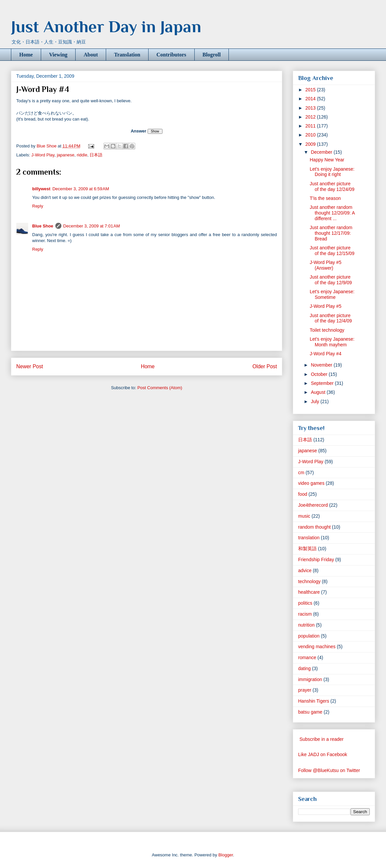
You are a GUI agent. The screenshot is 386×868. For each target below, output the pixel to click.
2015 (311, 90)
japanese (65, 155)
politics (305, 603)
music (304, 516)
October (320, 374)
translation (309, 538)
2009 (311, 144)
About (91, 55)
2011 (311, 126)
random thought (314, 527)
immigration (310, 679)
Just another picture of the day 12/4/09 (331, 318)
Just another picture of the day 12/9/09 (331, 280)
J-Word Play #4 (325, 354)
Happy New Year (327, 160)
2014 (311, 99)
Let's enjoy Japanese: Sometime (332, 294)
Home (26, 55)
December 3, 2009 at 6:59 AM (81, 189)
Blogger (225, 855)
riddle (82, 155)
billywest (41, 189)
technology (309, 581)
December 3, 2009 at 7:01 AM (92, 226)
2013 (311, 108)
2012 (311, 117)
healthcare (309, 592)
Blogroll (212, 55)
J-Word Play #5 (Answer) (325, 265)
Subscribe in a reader (322, 739)
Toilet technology (327, 330)
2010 (311, 135)
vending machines (317, 647)
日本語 (96, 155)
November (322, 365)
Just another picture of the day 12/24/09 (332, 186)
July (316, 401)
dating (304, 668)
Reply (38, 206)
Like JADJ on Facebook (323, 754)
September (323, 383)
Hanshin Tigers (314, 701)
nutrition (306, 625)
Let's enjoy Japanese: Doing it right (332, 172)
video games (311, 483)
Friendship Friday (316, 560)
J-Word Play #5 (325, 306)
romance (307, 657)
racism (305, 614)
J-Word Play (43, 155)
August (319, 392)
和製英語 (307, 549)
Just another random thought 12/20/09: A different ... (332, 213)
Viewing (58, 55)
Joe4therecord (313, 505)
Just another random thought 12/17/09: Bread (331, 233)
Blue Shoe (43, 226)
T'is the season (325, 198)
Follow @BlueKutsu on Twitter (329, 770)
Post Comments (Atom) (160, 388)
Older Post (265, 366)
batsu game (310, 712)
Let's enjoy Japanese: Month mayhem (332, 342)
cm (301, 473)
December (322, 152)
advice (305, 570)
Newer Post (30, 366)
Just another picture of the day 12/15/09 (332, 251)
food (303, 494)
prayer (305, 690)
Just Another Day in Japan (106, 27)
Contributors (171, 55)
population (309, 636)
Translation (127, 55)
